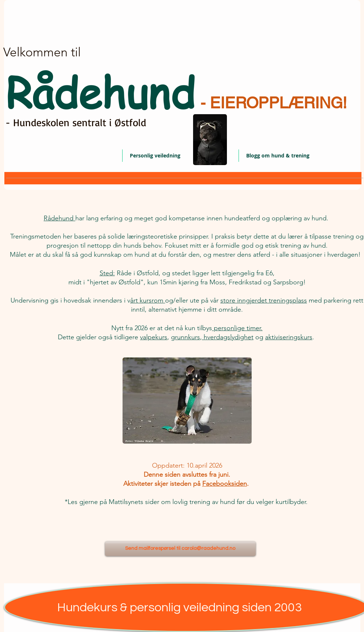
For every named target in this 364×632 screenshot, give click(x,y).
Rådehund (59, 218)
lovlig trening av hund (205, 502)
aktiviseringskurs (289, 337)
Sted (106, 273)
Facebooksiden (225, 484)
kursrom (151, 300)
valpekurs (154, 337)
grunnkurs (185, 337)
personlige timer (237, 328)
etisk (272, 245)
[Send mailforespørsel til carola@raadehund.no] (180, 549)
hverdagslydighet (228, 337)
